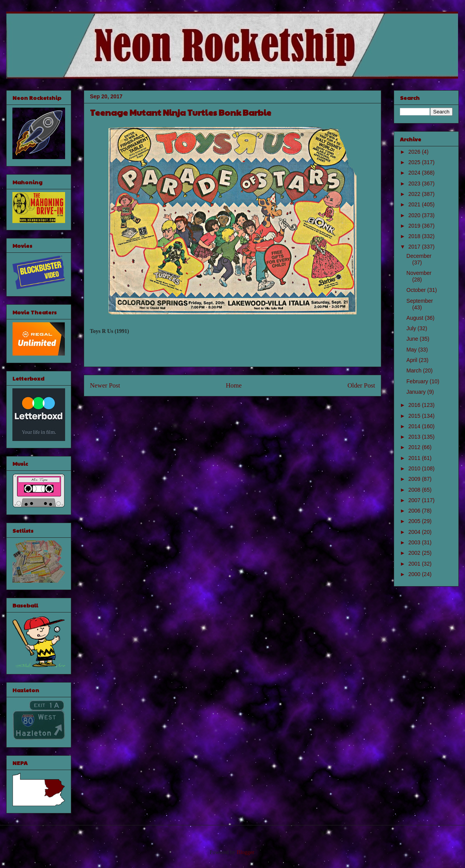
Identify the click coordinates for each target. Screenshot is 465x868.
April (413, 360)
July (412, 328)
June (413, 339)
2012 (415, 447)
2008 (415, 490)
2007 (415, 500)
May (412, 350)
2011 (415, 458)
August (416, 318)
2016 (415, 405)
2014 (415, 426)
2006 (415, 511)
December (419, 256)
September (420, 301)
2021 (415, 204)
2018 (415, 236)
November (419, 273)
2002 (415, 553)
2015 (415, 416)
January (417, 392)
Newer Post (105, 385)
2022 (415, 194)
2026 (415, 152)
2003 (415, 542)
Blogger (245, 852)
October (417, 290)
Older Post (361, 385)
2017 (415, 247)
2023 (415, 184)
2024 (415, 173)
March (415, 371)
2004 (415, 532)
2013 (415, 437)
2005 (415, 521)
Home (234, 385)
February (418, 381)
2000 (415, 574)
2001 (415, 564)
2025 (415, 162)
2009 (415, 479)
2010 (415, 468)
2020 (415, 215)
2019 (415, 226)
